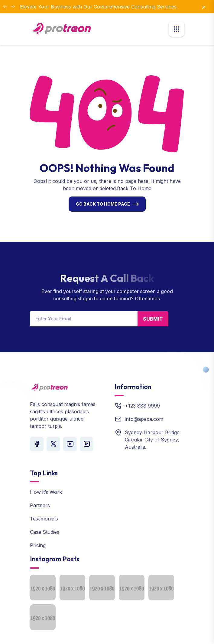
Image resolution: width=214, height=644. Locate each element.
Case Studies (45, 532)
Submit (153, 319)
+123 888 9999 (142, 406)
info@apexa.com (144, 419)
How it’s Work (46, 492)
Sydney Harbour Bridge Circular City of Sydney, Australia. (152, 440)
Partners (40, 505)
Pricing (38, 545)
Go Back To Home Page (103, 204)
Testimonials (44, 519)
